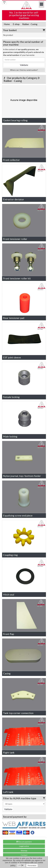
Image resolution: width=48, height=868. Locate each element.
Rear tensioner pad (14, 318)
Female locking (11, 397)
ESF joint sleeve (12, 357)
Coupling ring (10, 555)
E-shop (16, 24)
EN (4, 2)
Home (7, 24)
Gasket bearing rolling (15, 120)
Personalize (32, 866)
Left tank (8, 792)
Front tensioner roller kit (17, 278)
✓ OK (21, 865)
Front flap (9, 634)
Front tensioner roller (15, 239)
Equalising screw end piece (18, 516)
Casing (7, 673)
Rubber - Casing (30, 24)
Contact (24, 855)
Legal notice (24, 846)
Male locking (10, 436)
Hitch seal (9, 595)
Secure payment (24, 842)
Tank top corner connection (18, 713)
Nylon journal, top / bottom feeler (22, 476)
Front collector (11, 160)
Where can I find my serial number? (24, 70)
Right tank (9, 752)
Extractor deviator (14, 199)
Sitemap (24, 851)
